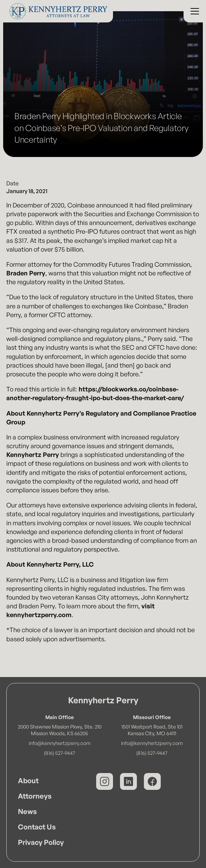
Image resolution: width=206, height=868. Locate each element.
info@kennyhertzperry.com (60, 743)
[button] (193, 11)
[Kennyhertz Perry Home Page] (57, 11)
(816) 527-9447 (59, 753)
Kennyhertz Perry (33, 454)
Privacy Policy (41, 842)
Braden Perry (26, 273)
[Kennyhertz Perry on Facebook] (152, 781)
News (27, 811)
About (28, 781)
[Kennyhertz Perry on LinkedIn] (128, 781)
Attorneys (35, 796)
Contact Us (37, 827)
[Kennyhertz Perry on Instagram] (105, 781)
